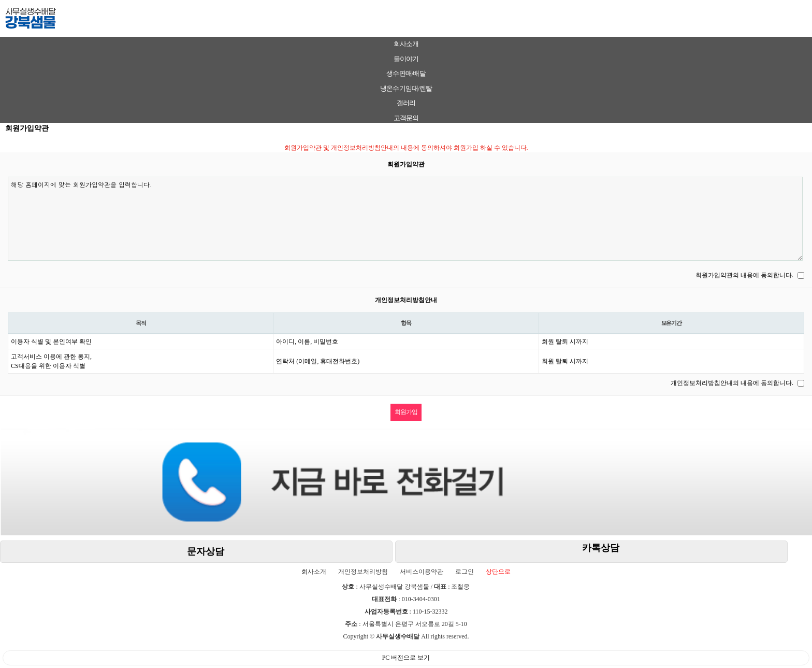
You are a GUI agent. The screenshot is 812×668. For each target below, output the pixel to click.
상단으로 (498, 572)
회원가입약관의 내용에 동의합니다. (744, 275)
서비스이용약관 (422, 572)
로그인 (465, 572)
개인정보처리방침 (363, 572)
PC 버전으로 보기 (406, 658)
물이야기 (406, 59)
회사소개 (406, 44)
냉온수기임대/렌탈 (406, 88)
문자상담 (206, 551)
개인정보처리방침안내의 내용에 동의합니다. (732, 383)
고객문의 (406, 118)
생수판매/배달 (406, 73)
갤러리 (406, 103)
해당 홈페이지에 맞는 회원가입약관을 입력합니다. (405, 219)
